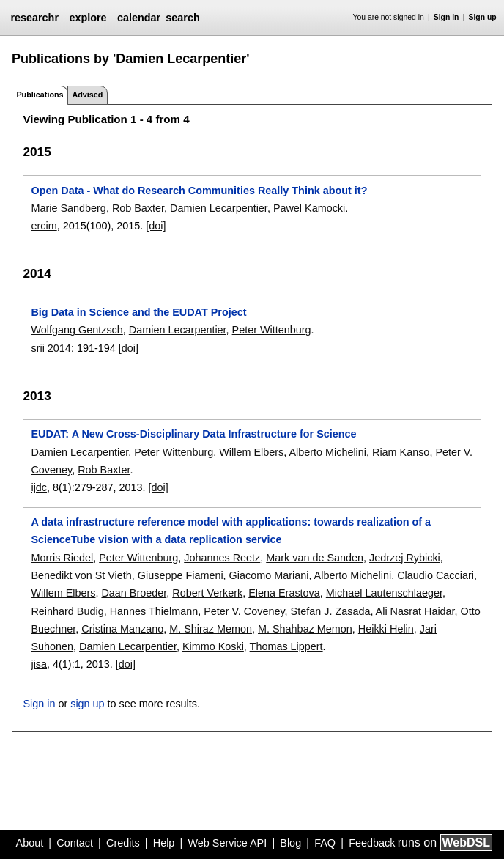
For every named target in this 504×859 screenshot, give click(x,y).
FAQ (325, 843)
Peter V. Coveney (244, 611)
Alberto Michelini (327, 452)
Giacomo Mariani (269, 575)
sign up (87, 704)
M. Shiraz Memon (211, 629)
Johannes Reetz (222, 558)
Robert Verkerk (207, 593)
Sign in (446, 17)
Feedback (372, 843)
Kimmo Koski (213, 646)
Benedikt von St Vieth (81, 575)
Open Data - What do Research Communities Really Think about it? (199, 191)
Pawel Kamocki (309, 208)
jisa (39, 664)
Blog (290, 843)
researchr (34, 18)
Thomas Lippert (286, 646)
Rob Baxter (138, 208)
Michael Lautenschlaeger (384, 593)
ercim (44, 226)
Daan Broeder (134, 593)
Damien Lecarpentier (219, 208)
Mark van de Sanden (315, 558)
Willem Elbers (251, 452)
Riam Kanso (401, 452)
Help (164, 843)
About (30, 843)
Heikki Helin (386, 629)
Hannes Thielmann (154, 611)
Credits (123, 843)
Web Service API (227, 843)
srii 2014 (51, 348)
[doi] (156, 226)
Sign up (483, 17)
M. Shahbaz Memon (305, 629)
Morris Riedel (62, 558)
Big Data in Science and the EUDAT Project (138, 312)
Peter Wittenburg (272, 330)
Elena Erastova (284, 593)
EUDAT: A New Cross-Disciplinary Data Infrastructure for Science (193, 434)
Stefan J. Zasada (331, 611)
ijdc (39, 487)
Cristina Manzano (122, 629)
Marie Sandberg (68, 208)
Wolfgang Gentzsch (77, 330)
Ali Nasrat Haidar (415, 611)
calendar (139, 18)
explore (88, 18)
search (182, 18)
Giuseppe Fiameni (181, 575)
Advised (87, 95)
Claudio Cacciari (436, 575)
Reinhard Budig (67, 611)
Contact (75, 843)
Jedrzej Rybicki (405, 558)
